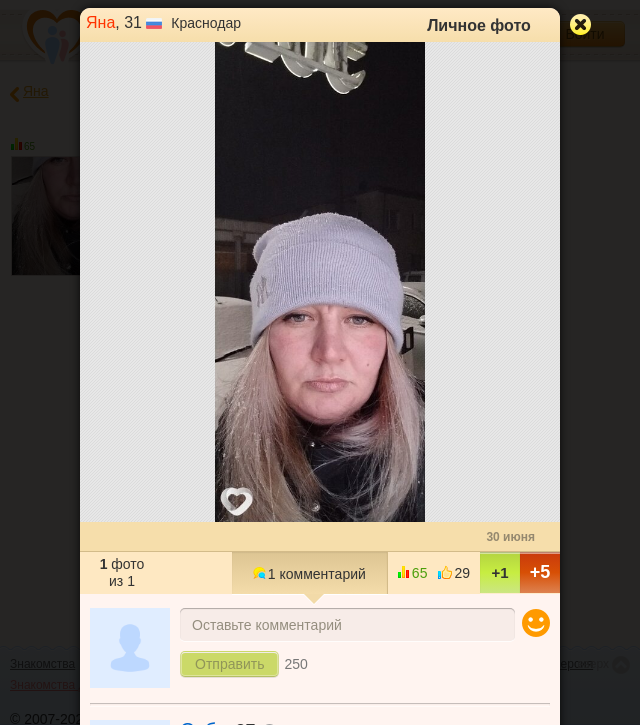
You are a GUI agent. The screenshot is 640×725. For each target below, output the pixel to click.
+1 (499, 572)
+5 (540, 572)
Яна (100, 22)
